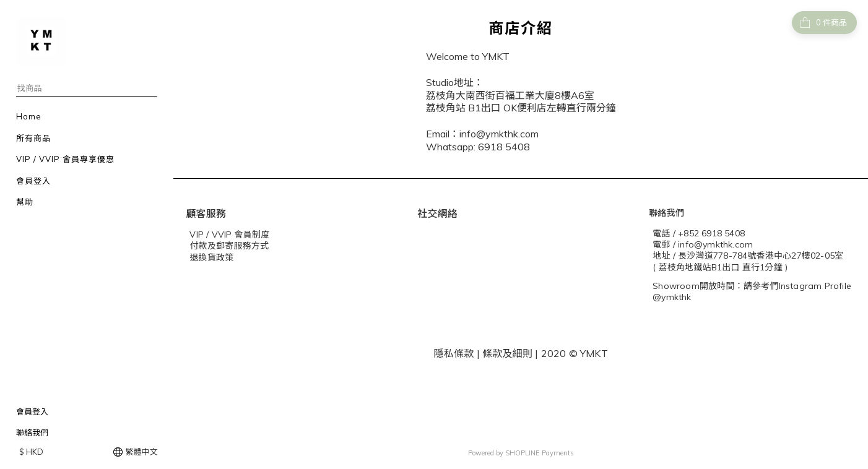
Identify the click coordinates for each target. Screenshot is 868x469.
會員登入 (32, 411)
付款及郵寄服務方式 (229, 246)
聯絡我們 (32, 432)
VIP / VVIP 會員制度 (229, 234)
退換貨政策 (211, 257)
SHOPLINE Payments (540, 453)
